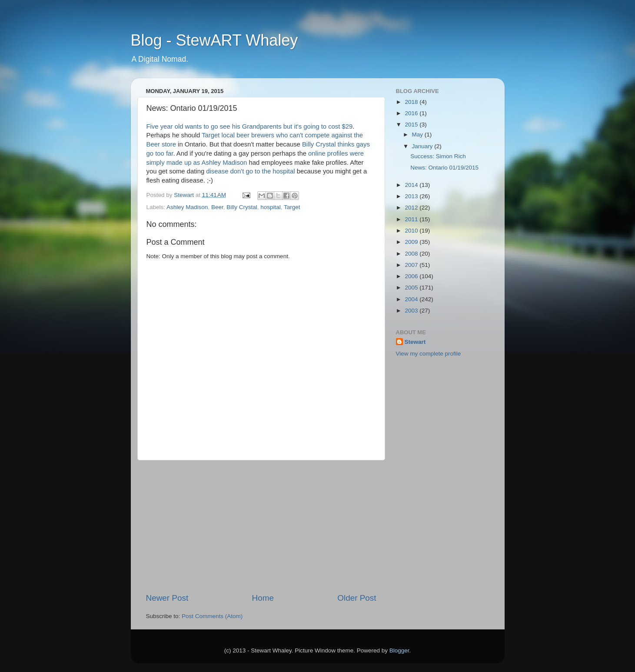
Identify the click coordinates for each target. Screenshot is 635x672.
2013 (412, 196)
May (418, 135)
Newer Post (167, 598)
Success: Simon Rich (438, 156)
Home (263, 598)
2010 (412, 231)
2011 (412, 219)
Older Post (357, 598)
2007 (412, 265)
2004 (412, 299)
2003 (412, 311)
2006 (412, 276)
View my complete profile (429, 354)
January (423, 146)
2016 (412, 113)
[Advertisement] (261, 526)
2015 (412, 125)
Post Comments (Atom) (212, 616)
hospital (271, 207)
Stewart (415, 342)
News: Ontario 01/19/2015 (444, 168)
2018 (412, 102)
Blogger (399, 650)
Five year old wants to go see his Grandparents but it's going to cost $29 (250, 126)
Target (211, 135)
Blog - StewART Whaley (214, 40)
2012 (412, 208)
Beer (217, 207)
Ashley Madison (187, 207)
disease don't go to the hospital (250, 171)
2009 (412, 242)
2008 (412, 254)
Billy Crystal (242, 207)
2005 (412, 288)
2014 (412, 185)
